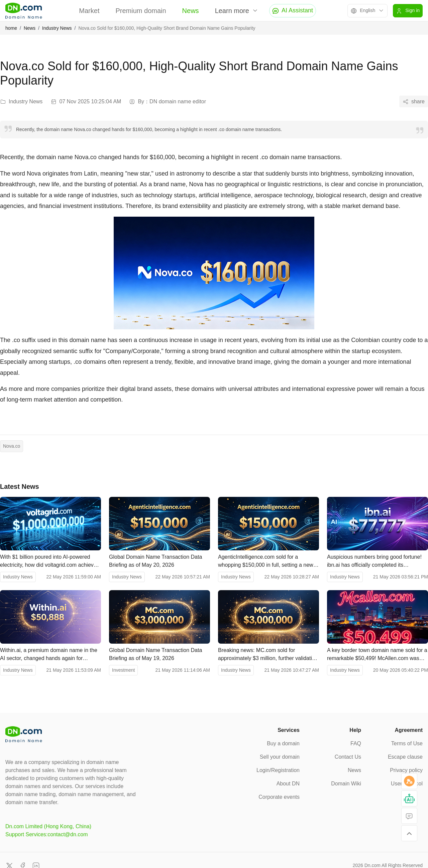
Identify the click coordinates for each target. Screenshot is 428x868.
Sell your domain (280, 757)
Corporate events (279, 797)
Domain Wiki (346, 784)
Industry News (57, 28)
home (11, 28)
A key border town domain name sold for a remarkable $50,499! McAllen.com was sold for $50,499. (377, 655)
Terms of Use (407, 743)
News (191, 11)
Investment (123, 670)
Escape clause (405, 757)
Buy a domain (283, 743)
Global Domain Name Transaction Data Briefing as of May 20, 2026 (155, 561)
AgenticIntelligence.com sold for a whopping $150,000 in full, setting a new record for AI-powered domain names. (266, 562)
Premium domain (141, 11)
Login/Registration (278, 770)
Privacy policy (406, 770)
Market (89, 11)
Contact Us (348, 757)
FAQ (356, 743)
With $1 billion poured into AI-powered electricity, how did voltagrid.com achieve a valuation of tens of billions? (48, 562)
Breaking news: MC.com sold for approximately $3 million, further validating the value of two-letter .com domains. (268, 655)
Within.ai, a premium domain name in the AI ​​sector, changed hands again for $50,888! (49, 655)
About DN (288, 784)
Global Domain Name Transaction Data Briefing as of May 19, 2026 (155, 654)
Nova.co (12, 446)
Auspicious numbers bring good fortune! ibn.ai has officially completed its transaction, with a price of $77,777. (374, 562)
